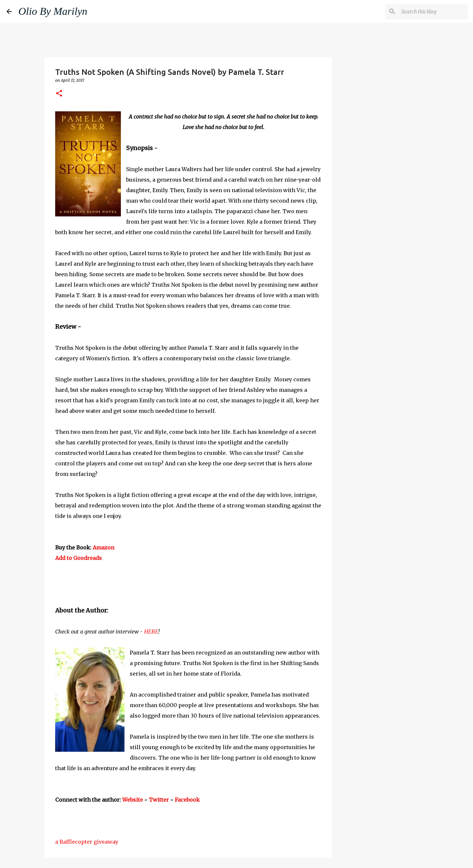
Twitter (159, 800)
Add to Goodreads (79, 558)
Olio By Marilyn (53, 11)
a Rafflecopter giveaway (87, 842)
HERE (151, 632)
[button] (59, 94)
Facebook (187, 800)
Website (133, 800)
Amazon (103, 547)
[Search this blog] (433, 11)
